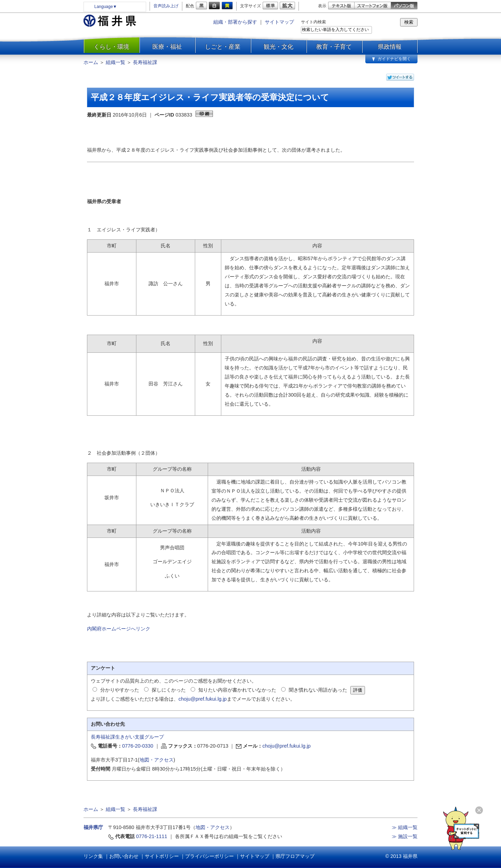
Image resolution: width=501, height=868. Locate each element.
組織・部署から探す (235, 22)
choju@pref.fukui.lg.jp (203, 699)
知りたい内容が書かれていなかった (237, 690)
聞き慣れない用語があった (318, 690)
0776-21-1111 (152, 836)
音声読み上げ (166, 6)
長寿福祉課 (145, 62)
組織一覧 (116, 62)
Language (106, 7)
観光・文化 (279, 47)
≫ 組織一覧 (405, 827)
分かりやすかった (120, 690)
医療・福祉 (167, 47)
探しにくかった (169, 690)
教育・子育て (334, 47)
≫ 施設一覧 (405, 836)
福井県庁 (93, 827)
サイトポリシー (162, 856)
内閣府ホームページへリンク (119, 629)
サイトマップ (279, 22)
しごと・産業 (223, 47)
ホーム (91, 62)
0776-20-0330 (138, 746)
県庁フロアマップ (295, 856)
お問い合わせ (124, 856)
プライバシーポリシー (209, 856)
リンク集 (93, 856)
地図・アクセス (157, 760)
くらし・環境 (111, 47)
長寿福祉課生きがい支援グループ (127, 737)
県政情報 (390, 47)
